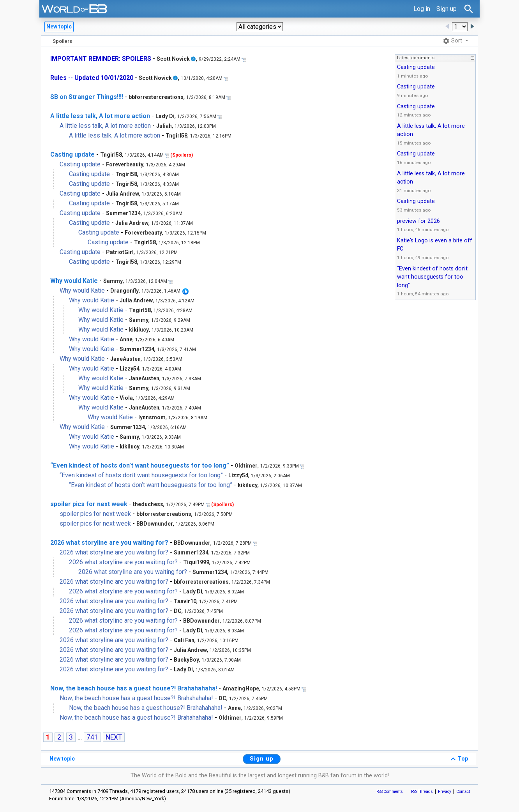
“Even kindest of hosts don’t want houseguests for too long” (140, 465)
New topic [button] (59, 26)
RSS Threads (422, 792)
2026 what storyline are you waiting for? (109, 543)
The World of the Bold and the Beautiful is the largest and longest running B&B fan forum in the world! (260, 776)
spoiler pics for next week (89, 504)
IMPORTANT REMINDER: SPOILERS (101, 59)
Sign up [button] (262, 759)
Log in (422, 9)
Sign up (447, 9)
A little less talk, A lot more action (100, 116)
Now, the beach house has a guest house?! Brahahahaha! (134, 688)
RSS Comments (390, 792)
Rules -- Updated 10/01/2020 (92, 78)
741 (92, 737)
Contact (463, 792)
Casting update (72, 154)
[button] (260, 27)
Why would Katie (74, 281)
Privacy (445, 792)
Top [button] (458, 759)
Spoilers (62, 41)
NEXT (114, 737)
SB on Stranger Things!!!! (87, 97)
